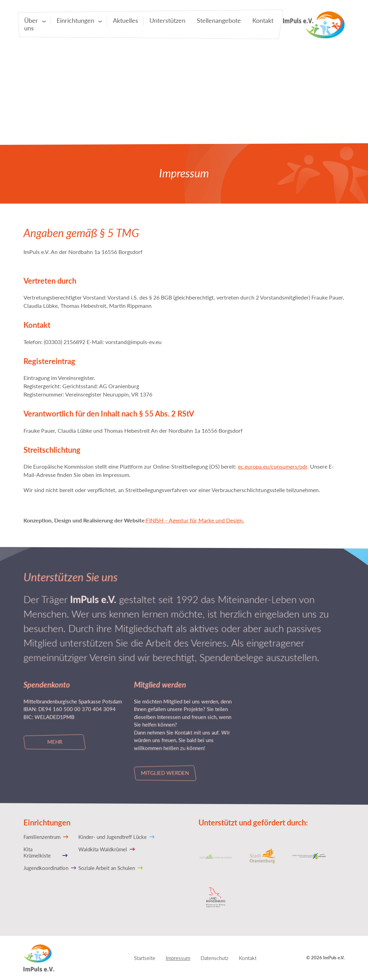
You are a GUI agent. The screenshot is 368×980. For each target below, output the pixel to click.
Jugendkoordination (46, 868)
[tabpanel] (184, 79)
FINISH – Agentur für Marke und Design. (195, 520)
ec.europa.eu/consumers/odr (273, 466)
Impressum (178, 958)
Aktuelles (125, 20)
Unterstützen (167, 20)
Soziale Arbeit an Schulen (107, 868)
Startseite (145, 958)
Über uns (31, 24)
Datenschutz (215, 958)
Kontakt (263, 20)
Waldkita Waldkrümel (103, 849)
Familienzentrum (42, 836)
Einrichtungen (75, 20)
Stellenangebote (219, 20)
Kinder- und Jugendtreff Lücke (113, 836)
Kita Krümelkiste (37, 852)
